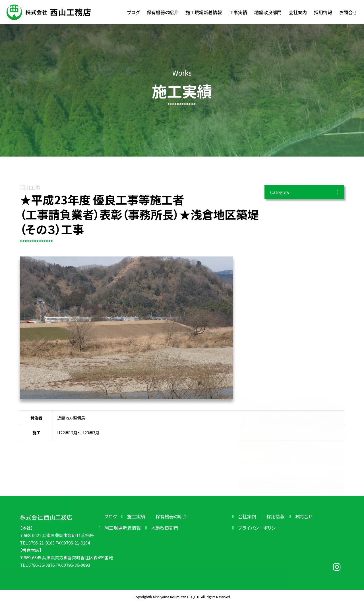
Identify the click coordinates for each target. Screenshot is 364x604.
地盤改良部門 (165, 528)
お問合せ (304, 516)
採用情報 (276, 516)
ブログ (111, 516)
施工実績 (136, 516)
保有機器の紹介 (171, 516)
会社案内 (247, 516)
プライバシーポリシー (259, 528)
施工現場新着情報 (123, 528)
